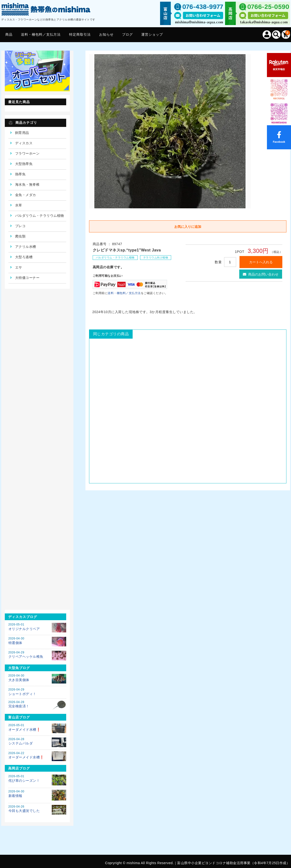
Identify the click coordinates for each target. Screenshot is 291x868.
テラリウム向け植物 (156, 257)
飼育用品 (22, 133)
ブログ (127, 34)
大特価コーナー (27, 278)
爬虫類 (20, 236)
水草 (19, 205)
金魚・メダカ (26, 195)
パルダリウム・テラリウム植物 (115, 257)
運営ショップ (152, 34)
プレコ (20, 226)
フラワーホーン (27, 153)
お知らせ (106, 34)
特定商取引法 (80, 34)
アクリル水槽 (26, 247)
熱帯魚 (20, 174)
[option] (170, 131)
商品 (9, 34)
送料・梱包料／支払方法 (41, 34)
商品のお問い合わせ (261, 274)
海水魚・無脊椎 (27, 184)
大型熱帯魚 (24, 164)
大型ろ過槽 (24, 257)
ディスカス (24, 143)
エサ (19, 267)
